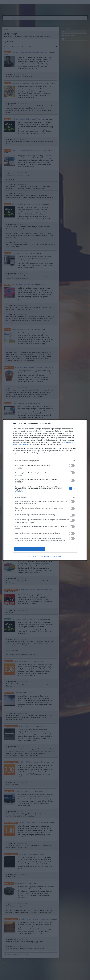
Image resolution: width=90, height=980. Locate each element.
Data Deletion (33, 557)
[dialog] (45, 490)
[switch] (72, 465)
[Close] (82, 424)
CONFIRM (29, 549)
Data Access (45, 557)
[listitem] (45, 461)
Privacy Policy (57, 557)
